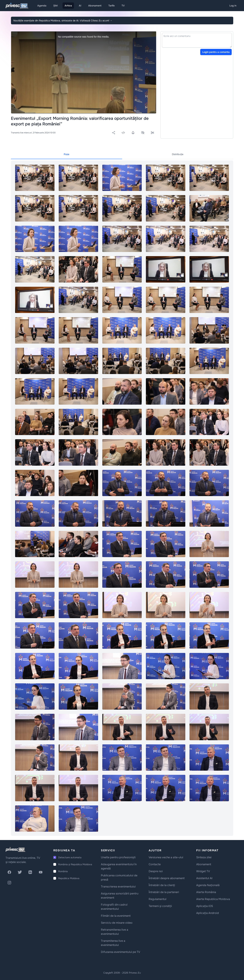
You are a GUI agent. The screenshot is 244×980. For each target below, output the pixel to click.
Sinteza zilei (204, 857)
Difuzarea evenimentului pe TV (121, 952)
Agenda (42, 6)
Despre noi (156, 871)
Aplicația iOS (205, 906)
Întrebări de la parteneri (164, 892)
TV (123, 6)
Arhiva (68, 6)
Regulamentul (158, 899)
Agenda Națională (208, 885)
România (63, 871)
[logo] (15, 849)
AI (80, 6)
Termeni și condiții (160, 906)
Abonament (95, 6)
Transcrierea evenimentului (118, 887)
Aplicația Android (208, 913)
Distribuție (178, 154)
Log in (233, 6)
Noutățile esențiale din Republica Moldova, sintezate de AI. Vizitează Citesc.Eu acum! (63, 21)
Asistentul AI (204, 878)
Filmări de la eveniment (116, 916)
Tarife (111, 6)
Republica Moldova (69, 878)
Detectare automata (70, 857)
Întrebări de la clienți (162, 885)
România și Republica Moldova (75, 864)
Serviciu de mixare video (117, 923)
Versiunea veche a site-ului (166, 857)
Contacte (155, 864)
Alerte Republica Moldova (213, 899)
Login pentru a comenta (216, 52)
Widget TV (203, 871)
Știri (55, 6)
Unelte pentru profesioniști (118, 857)
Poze (67, 154)
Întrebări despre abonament (167, 878)
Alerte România (206, 892)
